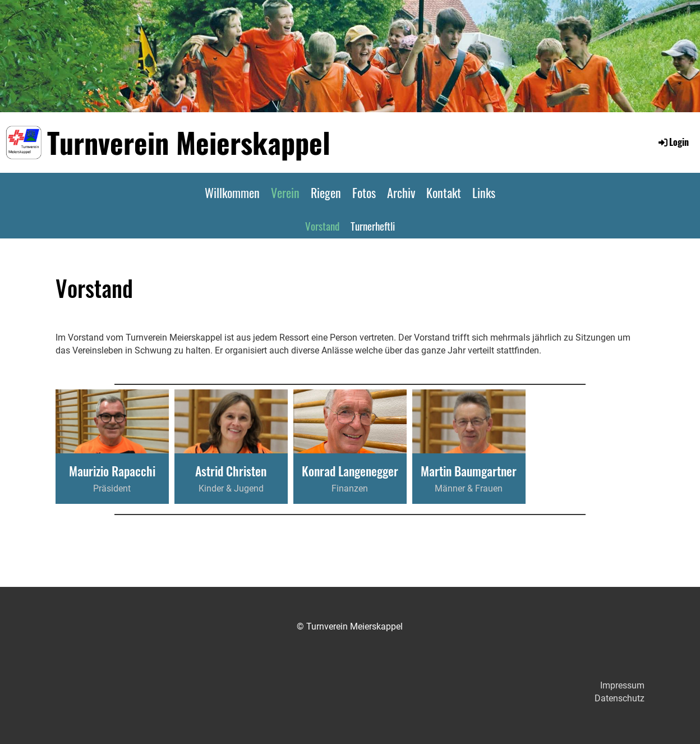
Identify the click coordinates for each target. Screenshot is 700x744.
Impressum (622, 685)
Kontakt (444, 192)
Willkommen (232, 192)
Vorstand (322, 226)
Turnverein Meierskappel (189, 142)
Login (673, 142)
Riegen (326, 192)
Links (484, 192)
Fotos (364, 192)
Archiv (401, 192)
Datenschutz (620, 698)
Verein (285, 192)
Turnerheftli (373, 226)
